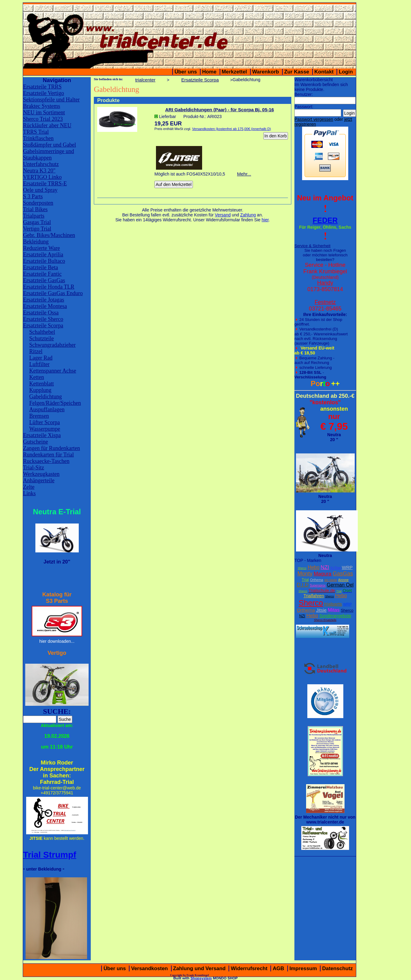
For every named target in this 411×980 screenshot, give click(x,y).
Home (209, 72)
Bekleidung (36, 242)
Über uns (186, 72)
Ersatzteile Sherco (43, 319)
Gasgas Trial (37, 222)
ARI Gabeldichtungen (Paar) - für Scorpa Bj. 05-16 (219, 110)
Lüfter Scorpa (44, 422)
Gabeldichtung (46, 397)
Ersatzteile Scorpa (43, 326)
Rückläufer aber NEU (47, 125)
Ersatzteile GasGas (44, 280)
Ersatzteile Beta (40, 267)
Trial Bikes (35, 209)
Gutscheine (36, 442)
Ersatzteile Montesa (45, 306)
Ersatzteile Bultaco (44, 261)
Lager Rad (41, 358)
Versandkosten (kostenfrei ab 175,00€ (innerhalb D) (231, 129)
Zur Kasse (297, 72)
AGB (278, 968)
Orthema (317, 580)
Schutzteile (42, 338)
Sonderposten (38, 203)
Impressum (303, 968)
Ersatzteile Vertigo (44, 93)
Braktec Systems (42, 106)
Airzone (343, 580)
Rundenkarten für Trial (48, 455)
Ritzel (36, 351)
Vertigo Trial (37, 229)
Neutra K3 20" (39, 171)
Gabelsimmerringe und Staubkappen (48, 154)
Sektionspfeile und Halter (51, 100)
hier (265, 220)
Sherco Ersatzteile (325, 620)
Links (29, 493)
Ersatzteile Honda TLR (49, 287)
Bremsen (39, 416)
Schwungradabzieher (52, 345)
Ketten (37, 377)
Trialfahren (314, 596)
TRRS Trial (36, 132)
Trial (305, 580)
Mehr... (244, 174)
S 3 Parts (33, 196)
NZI (325, 567)
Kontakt (324, 72)
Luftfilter (39, 364)
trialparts (333, 604)
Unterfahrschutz (41, 164)
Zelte (29, 487)
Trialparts (34, 216)
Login (346, 72)
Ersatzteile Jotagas (44, 300)
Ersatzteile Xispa (42, 435)
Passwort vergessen (314, 119)
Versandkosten (149, 968)
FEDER (325, 220)
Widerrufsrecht (249, 968)
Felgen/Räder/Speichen (55, 403)
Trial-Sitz (34, 468)
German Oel (340, 585)
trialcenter (145, 80)
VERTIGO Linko (42, 177)
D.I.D (303, 585)
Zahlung (248, 215)
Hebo (313, 567)
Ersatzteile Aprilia (43, 255)
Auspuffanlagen (47, 409)
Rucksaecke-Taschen (46, 461)
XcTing (336, 568)
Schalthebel (42, 332)
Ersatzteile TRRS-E (45, 184)
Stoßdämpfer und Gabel (50, 145)
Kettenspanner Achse (53, 371)
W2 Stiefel (331, 580)
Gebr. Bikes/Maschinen (49, 235)
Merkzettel (234, 72)
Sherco (302, 568)
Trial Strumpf (50, 855)
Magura (323, 574)
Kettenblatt (42, 384)
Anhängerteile (39, 480)
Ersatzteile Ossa (41, 313)
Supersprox (318, 585)
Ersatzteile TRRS (42, 87)
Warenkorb (266, 72)
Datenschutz (337, 968)
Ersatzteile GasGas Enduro (53, 293)
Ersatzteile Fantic (42, 274)
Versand (223, 215)
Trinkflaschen (38, 138)
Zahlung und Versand (200, 968)
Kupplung (40, 390)
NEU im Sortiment (44, 113)
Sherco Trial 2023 (43, 119)
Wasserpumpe (45, 429)
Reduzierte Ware (42, 248)
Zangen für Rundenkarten (52, 448)
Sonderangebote (335, 616)
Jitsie (321, 610)
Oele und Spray (40, 190)
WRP (347, 567)
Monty (305, 574)
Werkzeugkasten (41, 474)
